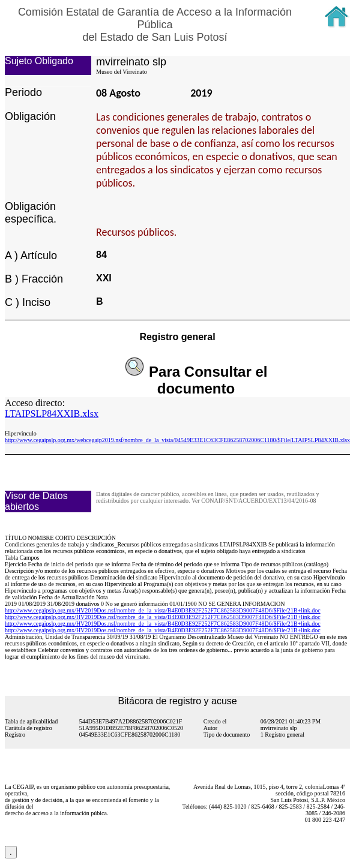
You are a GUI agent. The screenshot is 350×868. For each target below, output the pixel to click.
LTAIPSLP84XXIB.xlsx (52, 414)
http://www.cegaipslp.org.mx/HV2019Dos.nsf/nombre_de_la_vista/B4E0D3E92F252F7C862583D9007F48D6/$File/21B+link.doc (163, 610)
